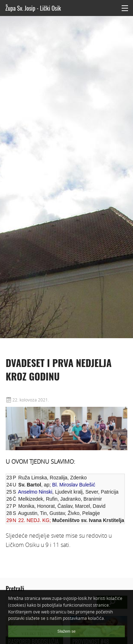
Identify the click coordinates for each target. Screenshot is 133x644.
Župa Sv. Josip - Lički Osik (33, 8)
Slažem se (66, 631)
